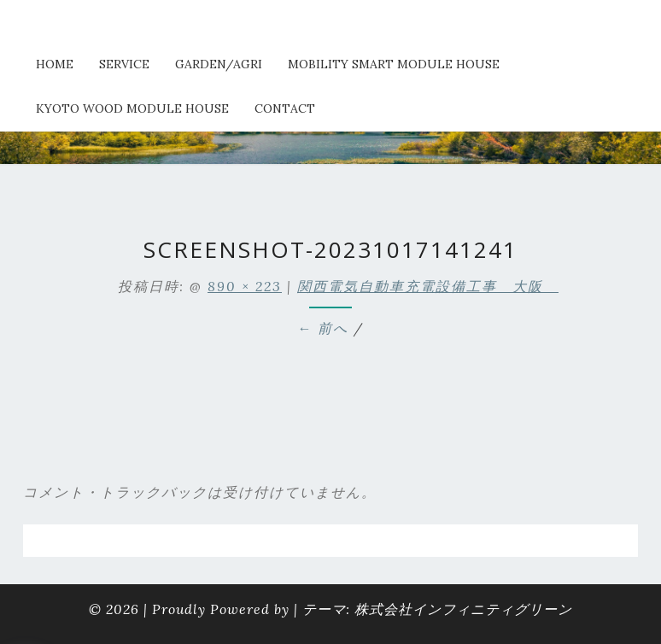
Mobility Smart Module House (394, 64)
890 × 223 (245, 286)
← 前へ (323, 328)
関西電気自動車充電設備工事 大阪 (428, 286)
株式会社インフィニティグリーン (463, 609)
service (124, 64)
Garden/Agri (219, 64)
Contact (285, 108)
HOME (55, 64)
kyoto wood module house (132, 108)
